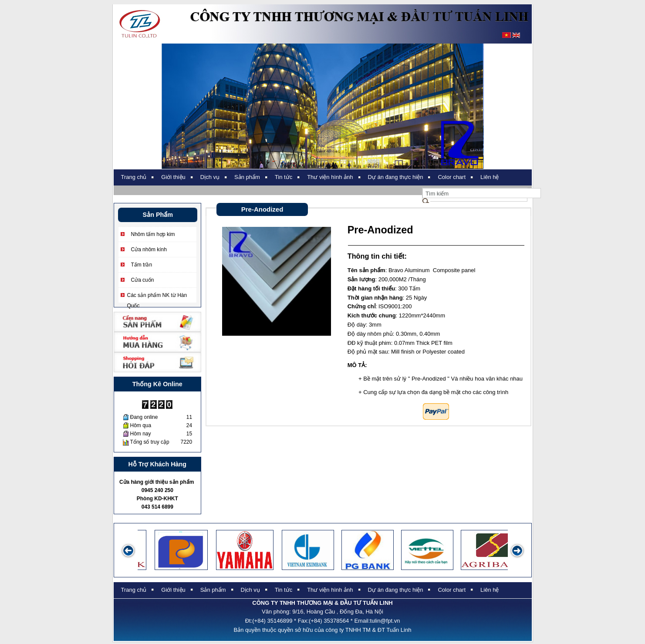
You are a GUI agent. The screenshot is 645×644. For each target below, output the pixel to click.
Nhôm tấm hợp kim (153, 234)
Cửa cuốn (143, 280)
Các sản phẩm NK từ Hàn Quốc (157, 296)
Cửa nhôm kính (149, 250)
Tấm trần (142, 265)
